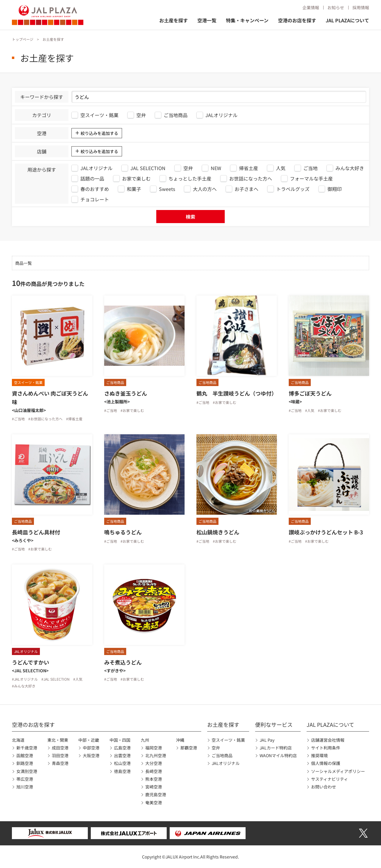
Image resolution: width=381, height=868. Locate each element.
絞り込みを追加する (99, 133)
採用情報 (361, 7)
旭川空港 (25, 787)
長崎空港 (154, 771)
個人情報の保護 (326, 763)
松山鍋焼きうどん (218, 532)
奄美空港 (154, 802)
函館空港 (25, 755)
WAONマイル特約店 (278, 755)
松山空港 (122, 763)
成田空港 (60, 748)
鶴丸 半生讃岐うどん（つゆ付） (237, 393)
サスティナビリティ (330, 779)
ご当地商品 (222, 755)
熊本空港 (154, 779)
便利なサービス (274, 724)
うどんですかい (31, 662)
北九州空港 (156, 755)
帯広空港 (25, 779)
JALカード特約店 (276, 748)
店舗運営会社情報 (328, 740)
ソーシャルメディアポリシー (338, 771)
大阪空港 (91, 755)
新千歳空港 (27, 748)
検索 (190, 217)
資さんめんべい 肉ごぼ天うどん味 (50, 398)
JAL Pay (267, 740)
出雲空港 (122, 755)
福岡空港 (154, 748)
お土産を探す (174, 20)
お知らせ (336, 7)
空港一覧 (207, 20)
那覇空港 (189, 748)
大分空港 (154, 763)
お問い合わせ (324, 787)
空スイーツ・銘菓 (228, 740)
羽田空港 (60, 755)
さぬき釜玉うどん (126, 393)
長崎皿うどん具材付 (36, 532)
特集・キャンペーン (247, 20)
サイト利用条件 (326, 748)
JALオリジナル (226, 763)
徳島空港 (122, 771)
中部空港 (91, 748)
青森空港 (60, 763)
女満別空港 (27, 771)
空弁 (216, 748)
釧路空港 (25, 763)
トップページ (23, 39)
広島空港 (122, 748)
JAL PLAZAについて (347, 20)
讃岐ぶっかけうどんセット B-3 (326, 532)
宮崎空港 (154, 787)
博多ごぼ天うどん (310, 393)
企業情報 (311, 7)
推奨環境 (319, 755)
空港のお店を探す (297, 20)
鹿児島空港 (156, 794)
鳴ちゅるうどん (123, 532)
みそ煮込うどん (123, 662)
